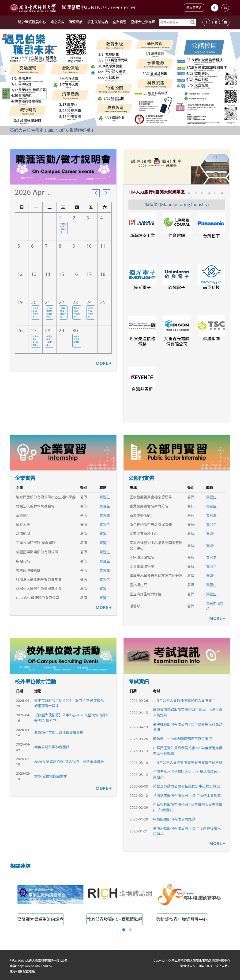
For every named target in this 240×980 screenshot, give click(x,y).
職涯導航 (76, 23)
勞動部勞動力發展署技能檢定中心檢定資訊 (186, 786)
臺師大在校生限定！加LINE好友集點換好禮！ (52, 130)
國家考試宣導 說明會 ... (77, 341)
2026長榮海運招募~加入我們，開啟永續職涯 (69, 761)
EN (225, 8)
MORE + (104, 363)
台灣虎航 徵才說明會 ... (35, 312)
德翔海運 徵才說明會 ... (49, 341)
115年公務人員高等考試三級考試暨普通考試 (188, 762)
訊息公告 (57, 23)
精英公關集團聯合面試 (52, 747)
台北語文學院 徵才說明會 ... (49, 312)
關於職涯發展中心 (32, 23)
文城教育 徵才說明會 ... (63, 312)
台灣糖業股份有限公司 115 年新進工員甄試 (187, 795)
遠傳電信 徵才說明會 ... (63, 228)
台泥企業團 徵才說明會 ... (35, 341)
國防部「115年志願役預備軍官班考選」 (184, 739)
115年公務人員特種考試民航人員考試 (182, 700)
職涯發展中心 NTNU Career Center (99, 7)
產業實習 (120, 23)
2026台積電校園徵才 (51, 776)
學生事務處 (194, 8)
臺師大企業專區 (143, 23)
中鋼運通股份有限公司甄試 (174, 819)
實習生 (105, 497)
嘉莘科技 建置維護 (22, 971)
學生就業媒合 (98, 23)
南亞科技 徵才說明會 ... (90, 312)
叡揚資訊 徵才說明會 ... (77, 312)
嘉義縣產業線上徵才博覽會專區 (59, 732)
